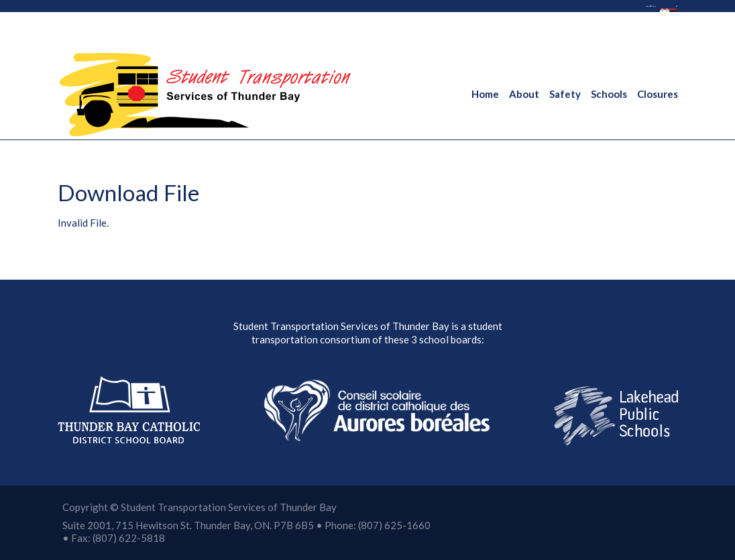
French (467, 13)
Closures (658, 94)
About (524, 94)
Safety (565, 94)
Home (485, 94)
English (417, 13)
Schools (609, 94)
